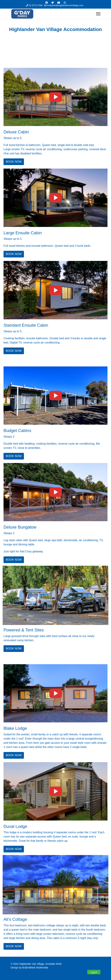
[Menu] (98, 14)
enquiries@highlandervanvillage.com (65, 5)
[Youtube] (59, 3)
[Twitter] (53, 3)
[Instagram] (65, 3)
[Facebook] (47, 3)
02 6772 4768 (36, 5)
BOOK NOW (14, 162)
